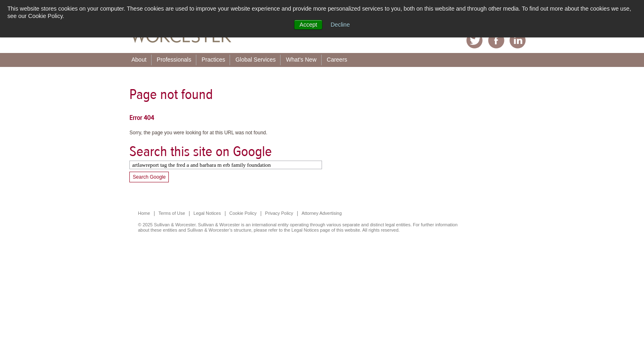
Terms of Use (172, 213)
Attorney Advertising (322, 213)
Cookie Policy (243, 213)
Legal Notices (207, 213)
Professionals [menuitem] (174, 60)
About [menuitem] (139, 60)
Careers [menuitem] (337, 60)
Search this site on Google (201, 151)
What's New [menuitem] (301, 60)
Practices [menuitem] (214, 60)
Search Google (149, 177)
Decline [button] (340, 25)
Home (144, 213)
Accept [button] (308, 25)
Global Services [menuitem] (255, 60)
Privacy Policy (279, 213)
